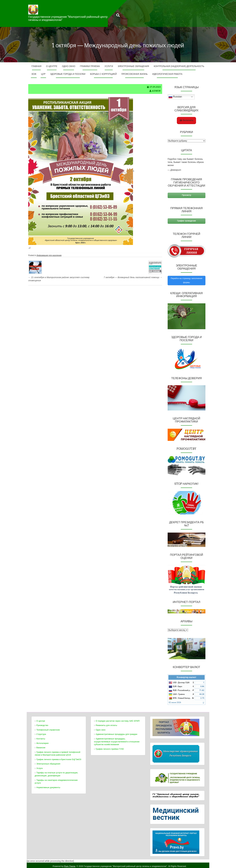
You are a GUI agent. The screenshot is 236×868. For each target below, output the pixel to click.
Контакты (41, 736)
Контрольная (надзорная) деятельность (179, 66)
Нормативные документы (48, 785)
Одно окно (69, 66)
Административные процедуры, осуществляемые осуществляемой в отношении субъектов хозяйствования (117, 739)
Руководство (42, 723)
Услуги (109, 66)
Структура (41, 732)
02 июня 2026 (175, 700)
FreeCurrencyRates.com (222, 704)
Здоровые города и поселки (68, 74)
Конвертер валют (186, 675)
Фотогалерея (42, 741)
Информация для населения (49, 255)
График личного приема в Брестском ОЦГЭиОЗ (59, 757)
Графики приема (90, 66)
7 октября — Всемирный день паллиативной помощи (133, 277)
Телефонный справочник (48, 728)
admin (156, 91)
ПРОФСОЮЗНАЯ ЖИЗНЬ (134, 74)
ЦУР (43, 74)
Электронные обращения (133, 66)
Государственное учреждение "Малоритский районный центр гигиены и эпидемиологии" (68, 18)
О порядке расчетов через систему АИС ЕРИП (118, 719)
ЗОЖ (34, 74)
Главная (36, 66)
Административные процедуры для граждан (117, 732)
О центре (52, 66)
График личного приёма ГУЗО (110, 747)
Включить (186, 120)
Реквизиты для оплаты (106, 723)
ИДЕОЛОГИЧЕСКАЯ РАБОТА (167, 74)
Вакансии (41, 745)
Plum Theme (70, 864)
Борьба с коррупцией (103, 74)
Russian (175, 97)
